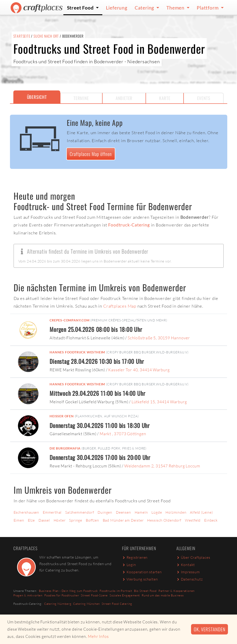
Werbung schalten (140, 579)
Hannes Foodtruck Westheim (77, 352)
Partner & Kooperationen (177, 591)
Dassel (44, 520)
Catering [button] (145, 8)
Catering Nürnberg (58, 604)
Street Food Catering (117, 604)
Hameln (141, 512)
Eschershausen (26, 512)
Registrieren (135, 557)
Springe (76, 520)
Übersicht (37, 97)
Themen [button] (176, 8)
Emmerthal (52, 512)
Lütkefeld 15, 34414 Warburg (159, 402)
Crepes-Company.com (69, 320)
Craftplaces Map (120, 306)
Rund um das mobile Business (163, 595)
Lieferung (117, 8)
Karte (165, 98)
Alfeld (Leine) (201, 512)
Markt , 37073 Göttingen (123, 434)
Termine (81, 98)
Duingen (105, 512)
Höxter (60, 520)
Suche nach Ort (46, 36)
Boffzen (92, 520)
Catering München (86, 604)
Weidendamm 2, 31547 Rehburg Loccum (162, 466)
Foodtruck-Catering (129, 225)
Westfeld (193, 520)
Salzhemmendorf (80, 512)
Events (204, 98)
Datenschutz (190, 579)
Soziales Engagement (125, 595)
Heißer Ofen (62, 416)
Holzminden (176, 512)
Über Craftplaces (193, 557)
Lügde (157, 512)
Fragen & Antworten (28, 595)
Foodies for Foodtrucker (62, 595)
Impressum (188, 572)
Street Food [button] (81, 8)
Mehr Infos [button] (98, 636)
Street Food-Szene (94, 595)
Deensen (123, 512)
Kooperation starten (142, 572)
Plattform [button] (208, 8)
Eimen (19, 520)
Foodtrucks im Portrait (116, 591)
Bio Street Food (145, 591)
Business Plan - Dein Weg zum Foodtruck (68, 591)
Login (129, 565)
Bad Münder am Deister (123, 520)
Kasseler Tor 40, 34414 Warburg (139, 370)
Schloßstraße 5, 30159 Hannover (159, 338)
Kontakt (186, 565)
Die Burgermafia (65, 448)
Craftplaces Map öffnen (91, 154)
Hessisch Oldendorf (164, 520)
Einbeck (211, 520)
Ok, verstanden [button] (209, 629)
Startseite (22, 36)
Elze (31, 520)
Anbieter (124, 98)
